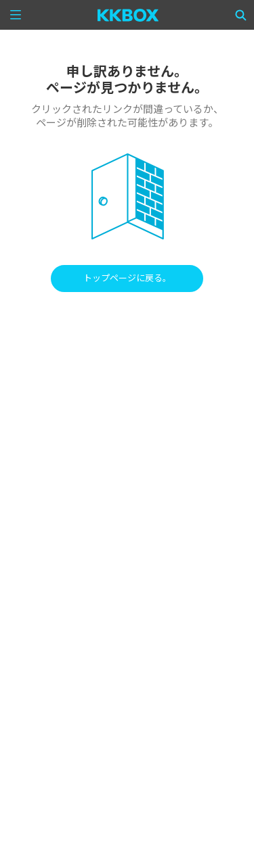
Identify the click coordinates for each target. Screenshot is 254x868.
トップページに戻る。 (127, 278)
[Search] (241, 15)
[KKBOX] (128, 15)
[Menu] (16, 15)
